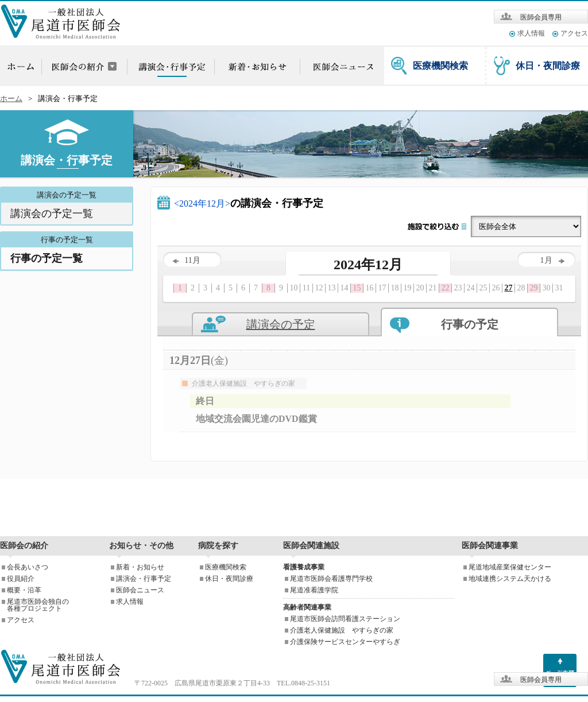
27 (509, 288)
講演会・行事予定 (144, 579)
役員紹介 (21, 579)
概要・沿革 (24, 590)
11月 (186, 261)
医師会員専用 (541, 17)
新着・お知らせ (140, 567)
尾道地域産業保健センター (510, 567)
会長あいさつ (28, 567)
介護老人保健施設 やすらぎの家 (342, 630)
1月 (552, 261)
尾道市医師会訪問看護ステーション (345, 619)
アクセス (574, 33)
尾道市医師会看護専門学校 (331, 579)
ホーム (11, 99)
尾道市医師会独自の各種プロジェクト (38, 605)
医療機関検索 (440, 66)
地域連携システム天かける (510, 579)
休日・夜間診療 (548, 66)
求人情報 (531, 33)
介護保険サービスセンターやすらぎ (345, 642)
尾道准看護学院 (314, 590)
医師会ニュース (140, 590)
